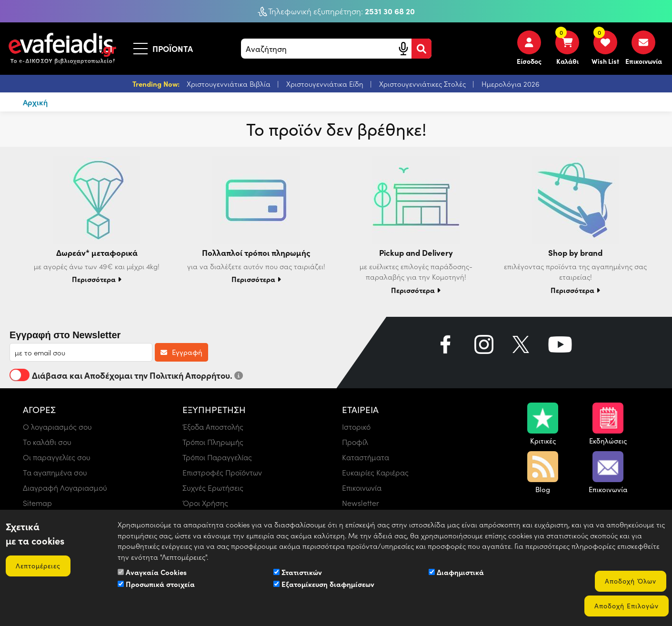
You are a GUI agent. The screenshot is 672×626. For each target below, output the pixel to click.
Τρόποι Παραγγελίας (217, 457)
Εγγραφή (181, 352)
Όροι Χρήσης (205, 503)
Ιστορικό (356, 427)
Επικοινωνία (362, 488)
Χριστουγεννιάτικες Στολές (423, 84)
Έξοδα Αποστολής (213, 427)
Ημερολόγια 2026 (511, 84)
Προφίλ (355, 442)
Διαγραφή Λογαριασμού (65, 488)
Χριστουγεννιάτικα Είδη (326, 84)
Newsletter (361, 503)
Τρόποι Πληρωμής (213, 442)
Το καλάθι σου (47, 442)
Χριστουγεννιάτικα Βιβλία (230, 84)
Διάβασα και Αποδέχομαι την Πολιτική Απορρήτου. (126, 375)
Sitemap (37, 503)
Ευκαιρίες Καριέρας (375, 472)
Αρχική (35, 102)
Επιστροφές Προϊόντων (222, 472)
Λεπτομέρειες (38, 566)
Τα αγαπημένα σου (55, 472)
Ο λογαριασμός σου (57, 427)
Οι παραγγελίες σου (57, 457)
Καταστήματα (366, 457)
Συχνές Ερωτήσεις (213, 488)
